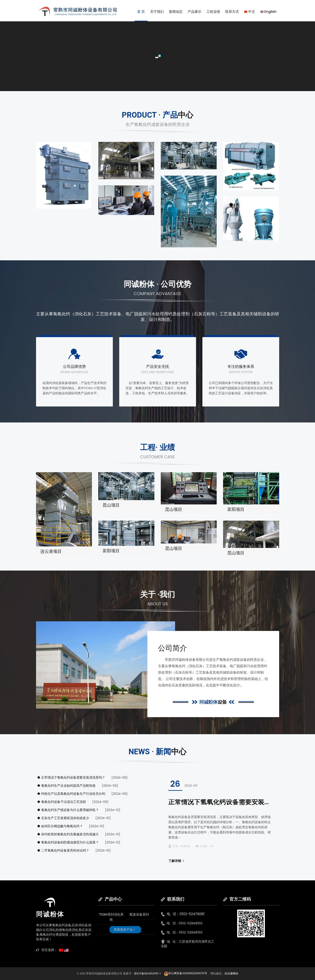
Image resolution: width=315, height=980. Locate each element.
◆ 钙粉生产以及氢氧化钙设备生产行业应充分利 (71, 794)
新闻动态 (176, 12)
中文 (250, 12)
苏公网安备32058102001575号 (185, 973)
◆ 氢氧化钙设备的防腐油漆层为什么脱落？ (68, 842)
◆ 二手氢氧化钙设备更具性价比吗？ (63, 850)
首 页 (141, 12)
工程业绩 (213, 12)
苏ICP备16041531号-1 (148, 973)
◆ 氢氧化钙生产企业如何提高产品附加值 (66, 786)
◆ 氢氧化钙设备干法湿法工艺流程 (62, 802)
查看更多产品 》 (125, 930)
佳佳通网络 (231, 973)
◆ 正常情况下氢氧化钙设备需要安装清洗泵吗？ (71, 777)
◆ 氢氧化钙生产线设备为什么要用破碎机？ (68, 810)
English (268, 12)
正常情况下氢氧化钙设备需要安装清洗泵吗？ (232, 802)
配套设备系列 (139, 914)
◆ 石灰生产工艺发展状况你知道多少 (63, 818)
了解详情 (176, 861)
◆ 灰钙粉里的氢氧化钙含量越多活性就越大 (68, 834)
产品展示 (195, 12)
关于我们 (157, 12)
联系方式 (232, 12)
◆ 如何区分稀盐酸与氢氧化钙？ (60, 826)
